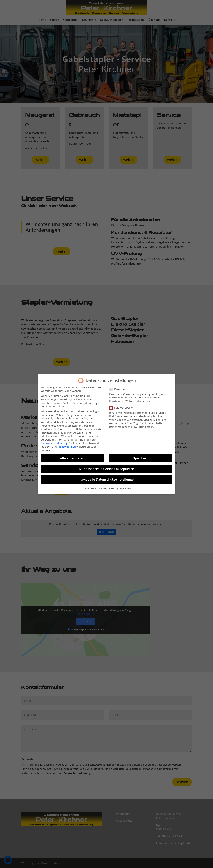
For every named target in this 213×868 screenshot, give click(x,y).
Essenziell (119, 387)
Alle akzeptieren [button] (72, 456)
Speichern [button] (141, 456)
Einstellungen (67, 444)
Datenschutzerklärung (54, 441)
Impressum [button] (125, 486)
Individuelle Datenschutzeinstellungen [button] (106, 477)
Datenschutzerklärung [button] (108, 486)
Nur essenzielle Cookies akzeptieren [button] (106, 466)
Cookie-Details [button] (89, 486)
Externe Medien (123, 406)
